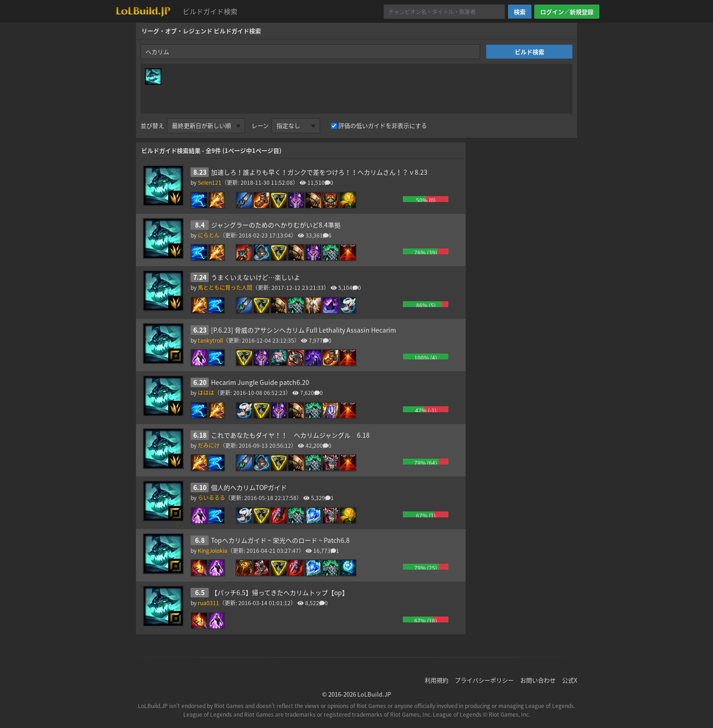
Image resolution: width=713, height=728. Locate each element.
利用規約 (437, 680)
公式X (570, 680)
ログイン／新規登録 (567, 12)
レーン (260, 125)
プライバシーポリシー (484, 680)
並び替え (152, 125)
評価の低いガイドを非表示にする (383, 125)
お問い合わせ (538, 680)
